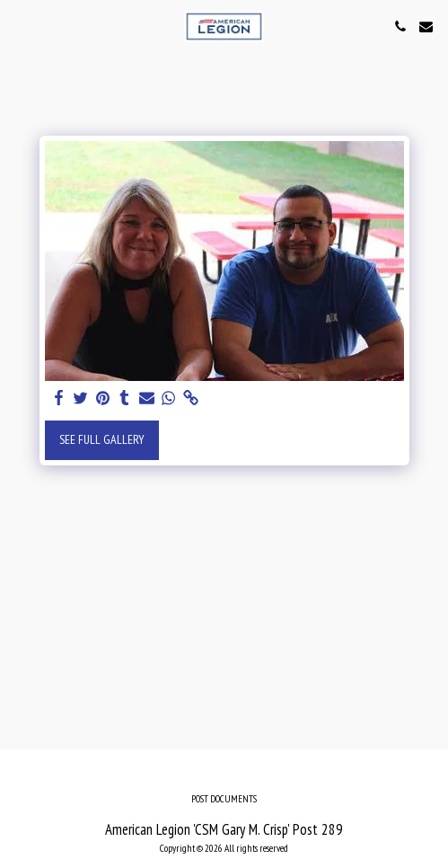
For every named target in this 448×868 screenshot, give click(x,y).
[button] (20, 26)
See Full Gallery (102, 439)
